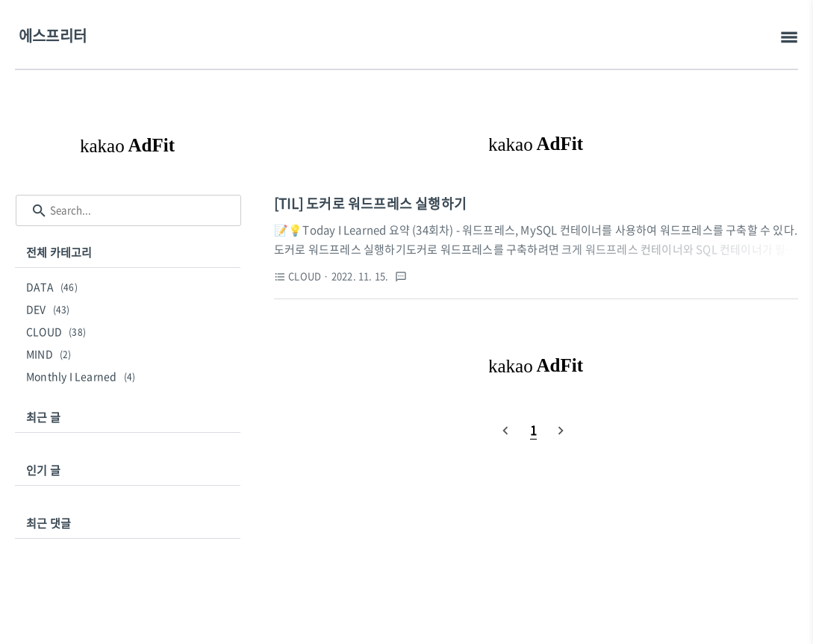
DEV (50, 309)
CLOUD (58, 331)
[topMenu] (789, 38)
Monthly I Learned (83, 376)
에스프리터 (53, 35)
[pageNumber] (533, 430)
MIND (51, 354)
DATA (54, 287)
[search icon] (39, 211)
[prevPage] (505, 430)
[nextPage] (561, 430)
